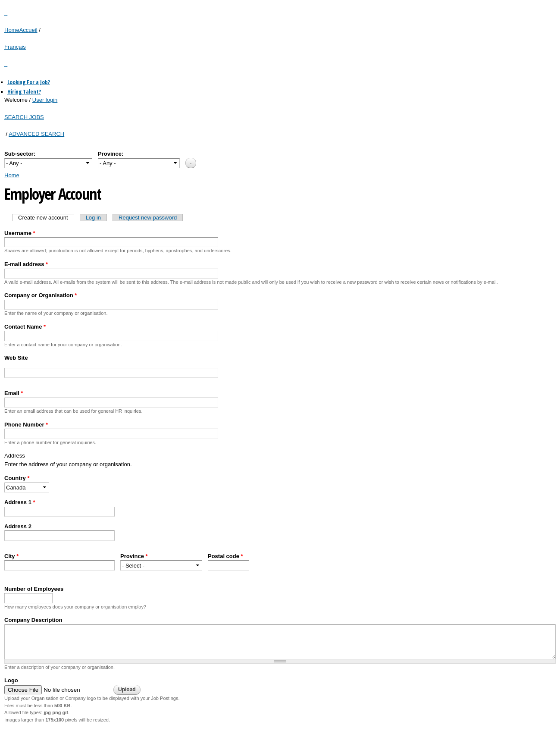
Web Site (16, 358)
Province (134, 556)
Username (20, 233)
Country (17, 478)
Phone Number (26, 425)
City (11, 556)
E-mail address (26, 264)
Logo (11, 680)
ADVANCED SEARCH (36, 134)
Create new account (46, 218)
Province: (111, 154)
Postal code (225, 556)
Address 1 (20, 502)
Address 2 (18, 526)
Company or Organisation (41, 295)
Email (14, 393)
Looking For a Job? (29, 82)
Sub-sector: (20, 154)
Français (15, 47)
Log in (93, 218)
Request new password (148, 218)
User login (45, 100)
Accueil (28, 30)
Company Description (33, 620)
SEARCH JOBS (24, 117)
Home (12, 30)
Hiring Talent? (24, 91)
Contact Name (25, 327)
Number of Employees (34, 589)
